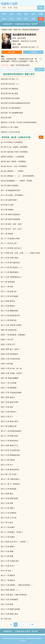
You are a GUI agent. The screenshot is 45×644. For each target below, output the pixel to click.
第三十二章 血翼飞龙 (9, 291)
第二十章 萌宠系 (7, 234)
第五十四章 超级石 (8, 397)
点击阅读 (33, 52)
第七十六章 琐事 (7, 503)
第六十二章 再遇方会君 (9, 436)
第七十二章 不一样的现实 (10, 484)
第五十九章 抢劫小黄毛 (9, 421)
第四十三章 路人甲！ (9, 344)
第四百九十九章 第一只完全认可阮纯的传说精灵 (19, 122)
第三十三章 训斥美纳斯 (9, 296)
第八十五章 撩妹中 (8, 547)
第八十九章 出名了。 (9, 566)
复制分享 (40, 69)
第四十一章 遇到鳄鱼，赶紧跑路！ (14, 335)
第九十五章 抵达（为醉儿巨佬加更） (15, 595)
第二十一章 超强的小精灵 (10, 238)
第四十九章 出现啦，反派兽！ (12, 373)
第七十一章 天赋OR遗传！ (11, 479)
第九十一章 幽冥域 (8, 575)
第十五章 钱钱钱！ (8, 210)
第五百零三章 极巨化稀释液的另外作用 (15, 103)
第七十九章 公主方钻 (9, 518)
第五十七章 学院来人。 (9, 412)
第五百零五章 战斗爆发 (9, 93)
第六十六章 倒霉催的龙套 (10, 455)
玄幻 (12, 14)
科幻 (4, 19)
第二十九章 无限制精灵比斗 (11, 277)
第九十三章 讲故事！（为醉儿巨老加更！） (17, 585)
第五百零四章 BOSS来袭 (10, 98)
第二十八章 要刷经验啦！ (10, 272)
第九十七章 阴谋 (7, 604)
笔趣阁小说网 (9, 4)
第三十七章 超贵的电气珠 (10, 316)
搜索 (41, 8)
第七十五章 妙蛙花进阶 (9, 498)
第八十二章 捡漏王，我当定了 (12, 532)
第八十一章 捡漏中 (8, 527)
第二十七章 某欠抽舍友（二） (12, 267)
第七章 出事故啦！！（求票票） (13, 171)
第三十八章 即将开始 (9, 320)
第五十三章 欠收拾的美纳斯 (11, 393)
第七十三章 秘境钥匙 (9, 489)
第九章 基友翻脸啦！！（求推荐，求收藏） (17, 181)
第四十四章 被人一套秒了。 (11, 349)
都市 (26, 14)
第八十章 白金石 (7, 522)
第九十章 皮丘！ (7, 571)
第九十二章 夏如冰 (8, 580)
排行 (26, 19)
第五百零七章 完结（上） (10, 84)
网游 (41, 14)
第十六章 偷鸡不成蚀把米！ (11, 214)
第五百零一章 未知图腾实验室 (12, 113)
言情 (12, 19)
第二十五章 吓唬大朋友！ (10, 258)
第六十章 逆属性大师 (9, 426)
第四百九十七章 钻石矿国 (10, 132)
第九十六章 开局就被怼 (9, 599)
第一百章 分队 (6, 619)
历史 (33, 14)
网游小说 (17, 30)
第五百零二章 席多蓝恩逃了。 (12, 108)
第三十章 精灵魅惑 (8, 282)
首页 (4, 14)
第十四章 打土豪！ (8, 205)
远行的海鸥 (22, 38)
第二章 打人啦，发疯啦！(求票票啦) (14, 147)
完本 (33, 19)
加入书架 (12, 52)
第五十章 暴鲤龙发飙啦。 (10, 378)
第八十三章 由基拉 (8, 537)
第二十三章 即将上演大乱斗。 (12, 248)
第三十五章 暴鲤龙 (8, 306)
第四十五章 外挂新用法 (9, 354)
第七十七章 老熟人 (8, 508)
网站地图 (23, 641)
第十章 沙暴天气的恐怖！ (10, 186)
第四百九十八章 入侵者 (9, 127)
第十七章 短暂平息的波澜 (10, 219)
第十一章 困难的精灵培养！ (11, 190)
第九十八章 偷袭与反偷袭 (10, 609)
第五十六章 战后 (7, 407)
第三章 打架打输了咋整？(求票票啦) (14, 152)
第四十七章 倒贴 (7, 364)
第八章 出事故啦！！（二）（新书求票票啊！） (19, 176)
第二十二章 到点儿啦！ (9, 243)
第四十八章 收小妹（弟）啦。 (12, 368)
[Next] (27, 625)
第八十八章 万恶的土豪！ (10, 561)
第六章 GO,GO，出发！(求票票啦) (14, 166)
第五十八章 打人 (7, 417)
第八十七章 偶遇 (7, 556)
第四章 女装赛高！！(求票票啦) (13, 157)
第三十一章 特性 (7, 287)
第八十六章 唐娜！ (8, 551)
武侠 (19, 14)
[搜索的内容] (19, 8)
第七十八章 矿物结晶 (9, 513)
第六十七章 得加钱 (8, 460)
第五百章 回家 (6, 118)
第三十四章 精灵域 (8, 301)
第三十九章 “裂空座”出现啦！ (12, 325)
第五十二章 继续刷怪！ (9, 388)
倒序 (41, 137)
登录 (41, 19)
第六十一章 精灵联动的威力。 (12, 431)
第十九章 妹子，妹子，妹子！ (12, 229)
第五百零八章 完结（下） (30, 47)
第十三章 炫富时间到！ (9, 200)
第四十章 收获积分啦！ (9, 330)
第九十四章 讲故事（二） (10, 590)
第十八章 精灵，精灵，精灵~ (12, 224)
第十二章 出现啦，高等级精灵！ (13, 195)
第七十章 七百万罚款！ (9, 474)
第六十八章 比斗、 (8, 465)
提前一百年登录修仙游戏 (20, 65)
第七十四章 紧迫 (7, 494)
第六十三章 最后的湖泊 (9, 441)
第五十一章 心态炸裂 (9, 383)
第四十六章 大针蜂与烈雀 (10, 359)
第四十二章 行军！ (8, 340)
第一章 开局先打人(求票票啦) (12, 142)
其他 (19, 19)
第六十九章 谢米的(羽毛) (10, 470)
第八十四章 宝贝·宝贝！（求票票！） (15, 542)
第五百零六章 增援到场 (9, 89)
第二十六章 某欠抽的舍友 (10, 263)
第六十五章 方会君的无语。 (11, 450)
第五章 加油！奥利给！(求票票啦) (13, 161)
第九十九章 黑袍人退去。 (10, 614)
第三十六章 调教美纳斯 (9, 311)
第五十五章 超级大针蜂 (9, 402)
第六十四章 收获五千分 (9, 445)
